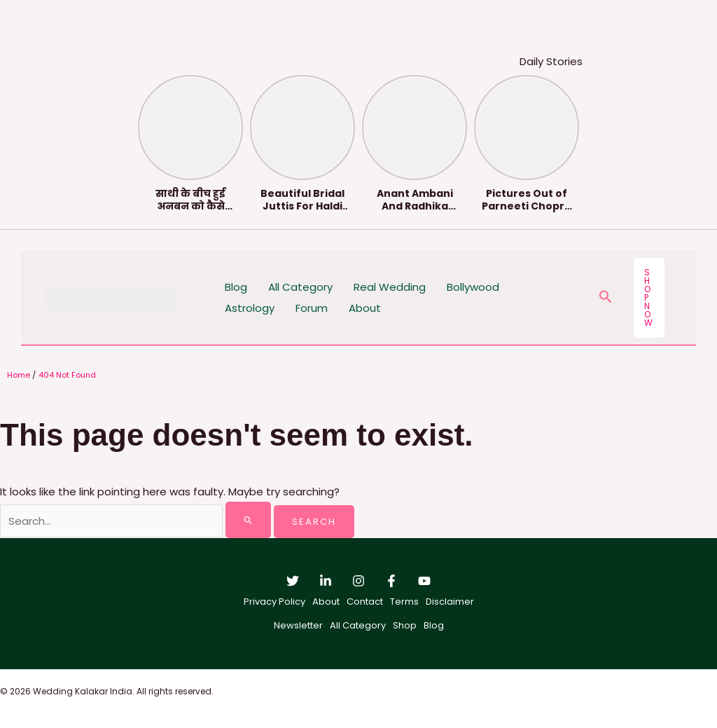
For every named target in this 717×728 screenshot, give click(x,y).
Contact (365, 602)
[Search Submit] (249, 520)
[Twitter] (293, 581)
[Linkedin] (326, 581)
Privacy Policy (274, 602)
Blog (236, 287)
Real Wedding (390, 287)
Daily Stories (551, 61)
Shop (405, 625)
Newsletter (298, 625)
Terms (404, 602)
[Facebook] (391, 581)
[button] (606, 298)
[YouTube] (424, 581)
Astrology (250, 308)
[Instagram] (358, 581)
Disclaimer (450, 602)
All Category (300, 287)
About (365, 308)
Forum (312, 308)
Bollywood (473, 287)
